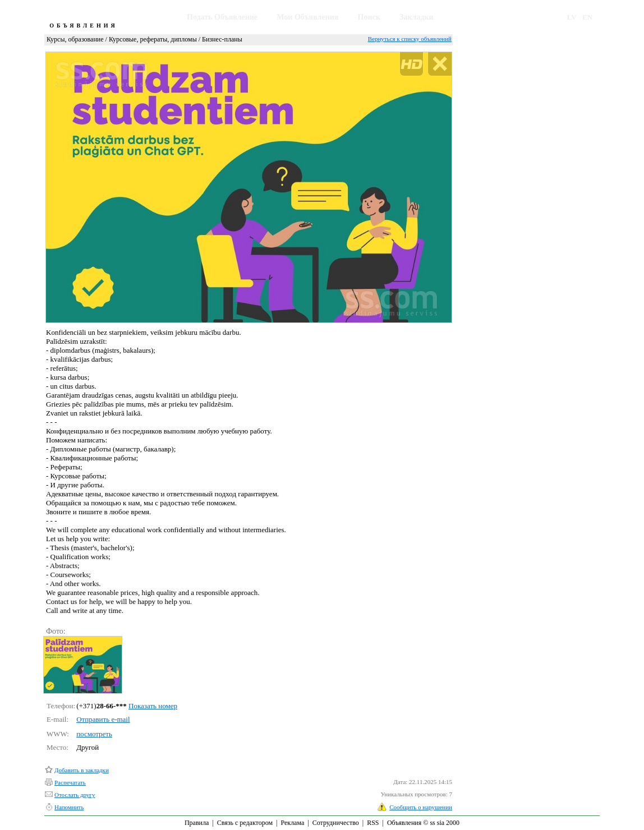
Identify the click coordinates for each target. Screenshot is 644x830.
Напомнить (69, 807)
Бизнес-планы (222, 39)
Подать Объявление (222, 17)
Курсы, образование (75, 39)
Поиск (369, 17)
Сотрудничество (336, 823)
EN (587, 17)
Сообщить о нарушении (421, 807)
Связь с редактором (245, 823)
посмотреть (94, 734)
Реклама (292, 823)
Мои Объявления (307, 17)
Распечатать (70, 782)
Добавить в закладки (82, 770)
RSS (373, 823)
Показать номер (153, 706)
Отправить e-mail (103, 719)
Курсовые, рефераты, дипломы (153, 39)
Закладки (417, 17)
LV (572, 17)
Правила (197, 823)
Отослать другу (75, 795)
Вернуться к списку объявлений (410, 39)
